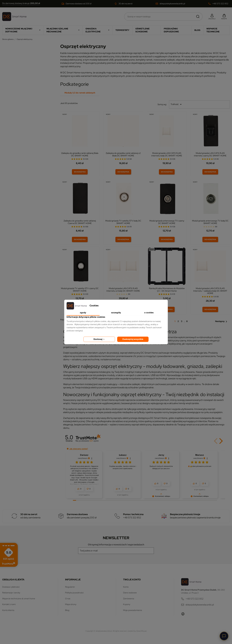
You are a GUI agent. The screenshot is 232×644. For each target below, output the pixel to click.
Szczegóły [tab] (116, 313)
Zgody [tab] (83, 313)
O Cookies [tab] (149, 313)
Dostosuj (99, 339)
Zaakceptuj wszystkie (133, 339)
